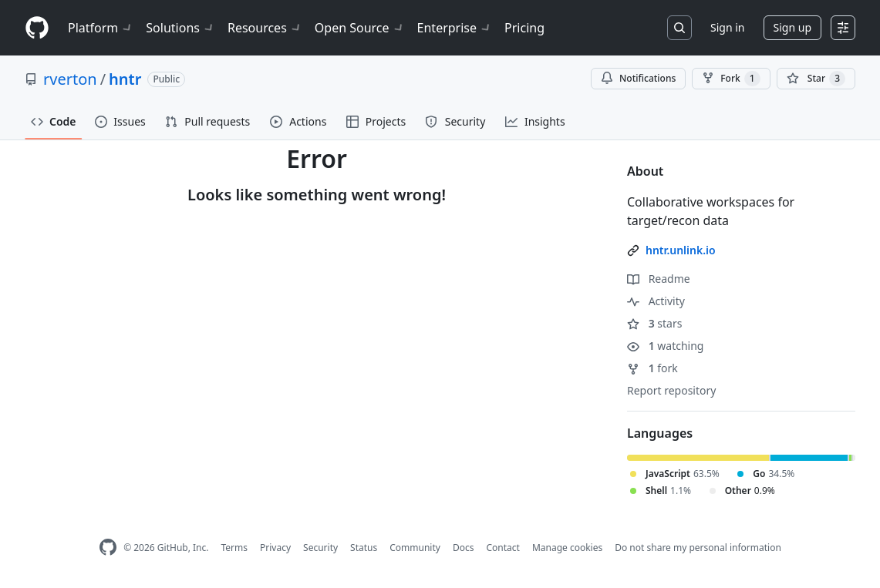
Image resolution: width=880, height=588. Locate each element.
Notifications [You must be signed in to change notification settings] (638, 78)
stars (654, 323)
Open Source (360, 28)
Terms (234, 548)
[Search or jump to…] (679, 28)
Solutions (180, 28)
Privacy (275, 548)
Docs (464, 548)
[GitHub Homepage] (108, 548)
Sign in (727, 27)
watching (665, 346)
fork (652, 368)
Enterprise (455, 28)
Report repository (671, 390)
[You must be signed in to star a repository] (816, 79)
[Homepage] (37, 28)
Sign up (792, 27)
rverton (70, 79)
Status (364, 548)
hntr (125, 79)
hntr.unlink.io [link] (681, 250)
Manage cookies (567, 548)
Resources (265, 28)
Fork (731, 79)
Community (415, 548)
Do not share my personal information (698, 548)
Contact (502, 548)
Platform (101, 28)
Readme (659, 279)
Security (320, 548)
